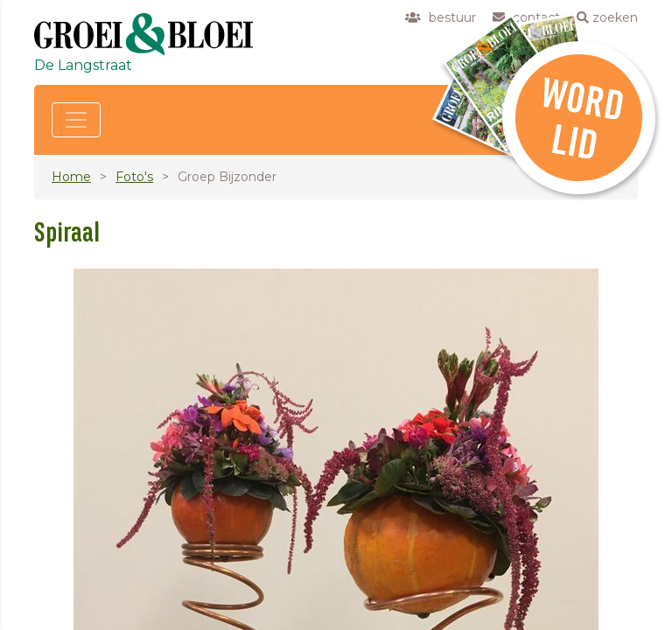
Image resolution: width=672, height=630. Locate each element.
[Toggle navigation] (76, 120)
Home (71, 177)
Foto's (134, 177)
